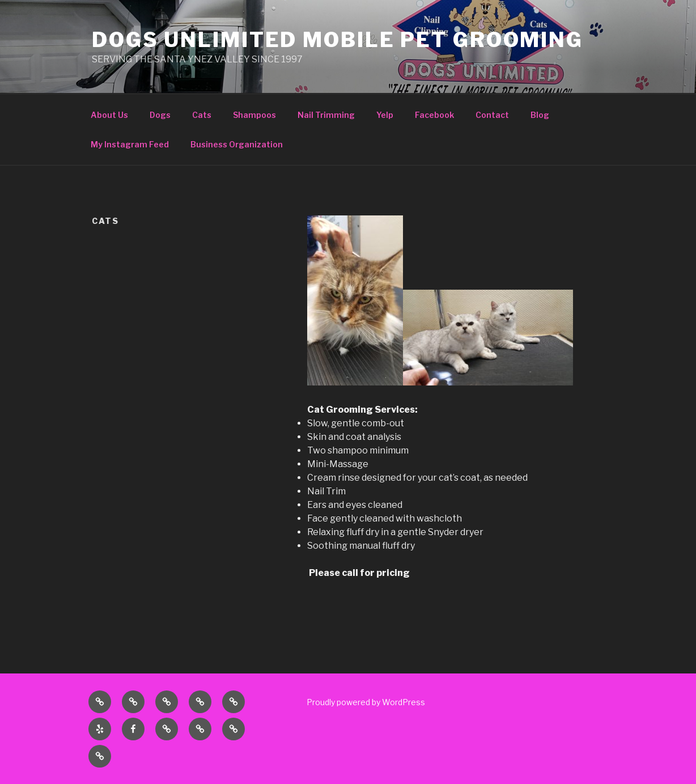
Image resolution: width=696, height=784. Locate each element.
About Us (109, 115)
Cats (202, 115)
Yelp (385, 115)
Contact (492, 115)
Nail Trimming (326, 115)
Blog (540, 115)
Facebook (434, 115)
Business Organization (237, 144)
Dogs (160, 115)
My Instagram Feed (130, 144)
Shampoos (254, 115)
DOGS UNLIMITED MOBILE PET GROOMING (338, 40)
